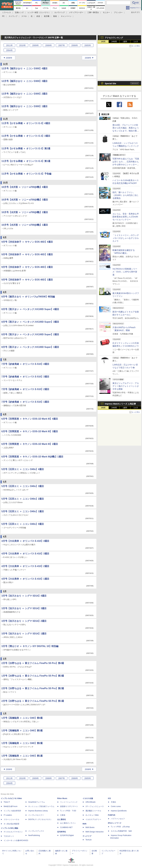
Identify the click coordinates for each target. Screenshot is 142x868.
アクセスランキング (114, 38)
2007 (62, 45)
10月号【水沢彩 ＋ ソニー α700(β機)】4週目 (25, 187)
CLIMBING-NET (66, 827)
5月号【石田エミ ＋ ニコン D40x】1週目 (23, 511)
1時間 (103, 42)
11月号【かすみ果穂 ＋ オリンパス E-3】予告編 (26, 174)
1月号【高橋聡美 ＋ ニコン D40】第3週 (22, 731)
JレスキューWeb (92, 815)
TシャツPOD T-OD (68, 811)
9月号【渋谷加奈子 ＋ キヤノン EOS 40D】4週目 (27, 242)
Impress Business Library (38, 811)
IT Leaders (8, 815)
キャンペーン (66, 16)
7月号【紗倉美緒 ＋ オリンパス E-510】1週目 (25, 402)
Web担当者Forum (11, 806)
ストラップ (13, 16)
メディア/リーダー (76, 12)
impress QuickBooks (119, 811)
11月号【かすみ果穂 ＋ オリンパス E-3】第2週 (26, 148)
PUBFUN (112, 815)
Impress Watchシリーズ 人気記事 (120, 404)
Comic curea (116, 806)
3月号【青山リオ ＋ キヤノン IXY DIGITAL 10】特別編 (30, 646)
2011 (9, 45)
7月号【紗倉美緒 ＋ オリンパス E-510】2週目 (25, 389)
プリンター (118, 12)
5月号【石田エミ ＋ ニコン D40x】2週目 (23, 499)
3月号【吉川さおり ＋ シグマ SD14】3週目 (24, 608)
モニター (106, 12)
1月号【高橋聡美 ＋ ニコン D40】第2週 (22, 743)
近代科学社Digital (67, 835)
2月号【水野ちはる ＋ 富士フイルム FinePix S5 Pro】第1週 (33, 701)
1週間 (125, 42)
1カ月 (136, 42)
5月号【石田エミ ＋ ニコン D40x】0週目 (23, 524)
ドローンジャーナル (11, 819)
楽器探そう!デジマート (69, 806)
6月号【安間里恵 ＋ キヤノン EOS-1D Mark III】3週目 (30, 431)
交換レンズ (19, 12)
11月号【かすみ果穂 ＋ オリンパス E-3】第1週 (26, 161)
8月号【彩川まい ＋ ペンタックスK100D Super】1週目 (30, 347)
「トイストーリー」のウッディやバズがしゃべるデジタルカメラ (126, 238)
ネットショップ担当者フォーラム (41, 806)
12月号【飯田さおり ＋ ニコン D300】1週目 (24, 106)
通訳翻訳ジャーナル (93, 811)
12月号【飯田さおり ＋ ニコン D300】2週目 (24, 94)
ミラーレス (7, 12)
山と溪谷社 (62, 819)
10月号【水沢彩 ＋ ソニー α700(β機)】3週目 (25, 200)
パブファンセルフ (118, 819)
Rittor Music (62, 798)
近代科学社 (62, 832)
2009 (35, 45)
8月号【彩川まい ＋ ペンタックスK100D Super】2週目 (30, 334)
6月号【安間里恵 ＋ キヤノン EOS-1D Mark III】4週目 (30, 419)
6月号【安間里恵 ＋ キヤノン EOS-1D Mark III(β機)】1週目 (32, 457)
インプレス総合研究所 (12, 811)
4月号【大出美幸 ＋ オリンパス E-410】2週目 (25, 566)
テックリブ (87, 836)
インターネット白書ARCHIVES (16, 840)
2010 (22, 45)
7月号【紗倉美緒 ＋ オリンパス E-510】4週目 (25, 364)
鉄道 (38, 16)
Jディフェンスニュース (95, 806)
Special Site (110, 83)
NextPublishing (34, 835)
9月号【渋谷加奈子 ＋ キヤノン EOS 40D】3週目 (27, 254)
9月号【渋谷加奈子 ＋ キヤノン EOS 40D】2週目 (27, 267)
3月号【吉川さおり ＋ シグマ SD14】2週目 (24, 621)
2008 (48, 45)
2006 (75, 45)
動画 (55, 16)
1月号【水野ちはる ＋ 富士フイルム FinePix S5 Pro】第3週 (33, 676)
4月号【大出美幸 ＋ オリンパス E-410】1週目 (25, 579)
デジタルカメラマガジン (13, 832)
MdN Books (90, 827)
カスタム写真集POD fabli (121, 831)
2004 (9, 50)
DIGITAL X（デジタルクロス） (40, 819)
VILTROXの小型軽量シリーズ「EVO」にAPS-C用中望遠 (125, 272)
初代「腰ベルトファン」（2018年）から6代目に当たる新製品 (125, 195)
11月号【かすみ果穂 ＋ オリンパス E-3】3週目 (26, 136)
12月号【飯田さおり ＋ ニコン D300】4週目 (24, 68)
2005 (88, 45)
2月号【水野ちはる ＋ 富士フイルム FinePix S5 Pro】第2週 (33, 688)
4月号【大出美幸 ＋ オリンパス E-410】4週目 (25, 541)
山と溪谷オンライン (68, 823)
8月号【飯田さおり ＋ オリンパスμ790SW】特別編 (28, 297)
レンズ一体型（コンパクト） (39, 12)
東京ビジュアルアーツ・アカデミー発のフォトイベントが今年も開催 (126, 386)
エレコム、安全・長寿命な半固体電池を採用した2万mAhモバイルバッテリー (126, 217)
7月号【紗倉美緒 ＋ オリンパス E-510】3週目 (25, 377)
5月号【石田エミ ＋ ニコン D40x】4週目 (23, 469)
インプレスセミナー (36, 815)
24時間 (114, 42)
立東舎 (63, 815)
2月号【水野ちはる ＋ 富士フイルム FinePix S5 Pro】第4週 (33, 663)
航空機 (47, 16)
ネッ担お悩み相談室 (11, 824)
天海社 (113, 802)
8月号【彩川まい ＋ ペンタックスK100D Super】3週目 (30, 322)
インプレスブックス (36, 831)
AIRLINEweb (90, 802)
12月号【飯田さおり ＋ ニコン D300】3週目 (24, 81)
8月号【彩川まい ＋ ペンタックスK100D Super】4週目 (30, 309)
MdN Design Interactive (95, 832)
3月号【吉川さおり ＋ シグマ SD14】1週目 (24, 634)
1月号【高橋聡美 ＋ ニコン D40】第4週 (22, 718)
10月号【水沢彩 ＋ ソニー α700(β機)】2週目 (25, 212)
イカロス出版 (88, 798)
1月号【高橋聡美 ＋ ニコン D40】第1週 (22, 756)
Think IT (7, 802)
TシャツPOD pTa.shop (120, 827)
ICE (109, 798)
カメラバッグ (60, 12)
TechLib (88, 840)
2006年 (9, 58)
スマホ (24, 16)
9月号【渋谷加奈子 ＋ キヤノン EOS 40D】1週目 (27, 280)
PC (3, 16)
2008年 (88, 58)
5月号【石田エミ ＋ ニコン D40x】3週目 (23, 486)
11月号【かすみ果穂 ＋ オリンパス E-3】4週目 (26, 123)
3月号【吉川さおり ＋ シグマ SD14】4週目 (24, 596)
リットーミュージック (69, 802)
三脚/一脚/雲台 (93, 12)
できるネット (9, 836)
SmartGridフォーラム (37, 802)
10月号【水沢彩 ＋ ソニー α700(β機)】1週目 (25, 225)
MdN (84, 824)
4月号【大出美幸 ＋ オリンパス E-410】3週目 (25, 554)
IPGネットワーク (115, 823)
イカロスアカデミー (93, 819)
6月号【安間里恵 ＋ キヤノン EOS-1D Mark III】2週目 (30, 444)
